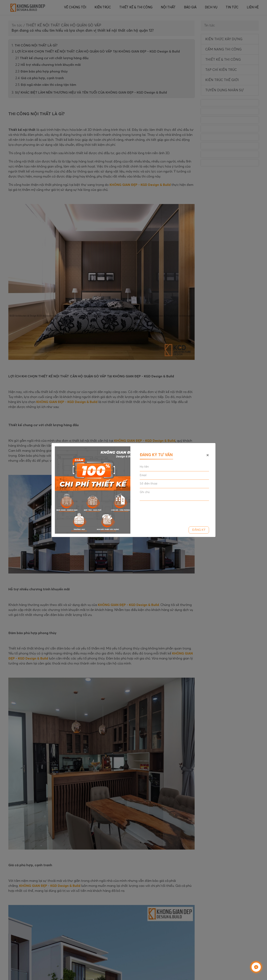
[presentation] (171, 512)
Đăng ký (199, 530)
